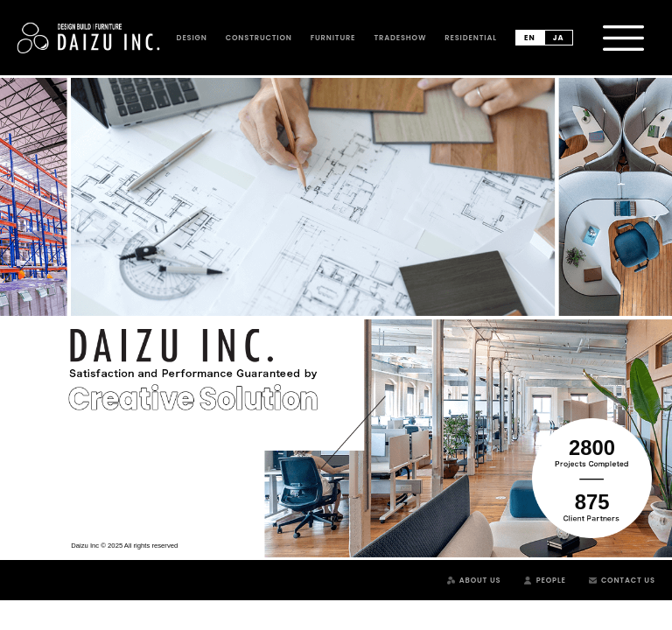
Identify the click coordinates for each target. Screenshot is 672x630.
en (529, 38)
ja (559, 38)
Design (192, 38)
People (551, 580)
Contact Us (628, 580)
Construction (259, 38)
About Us (480, 580)
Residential (470, 38)
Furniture (333, 38)
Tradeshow (400, 38)
